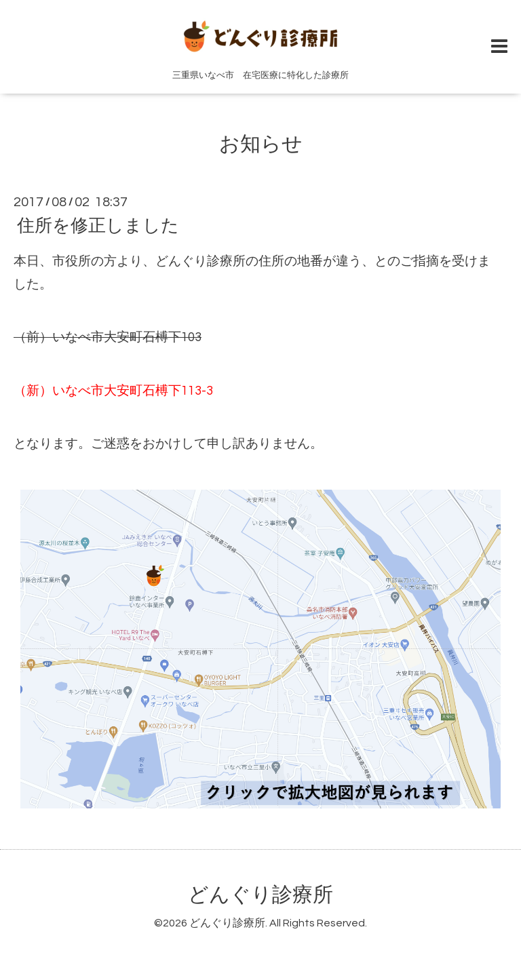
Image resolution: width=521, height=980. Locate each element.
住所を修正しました (98, 226)
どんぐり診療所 (260, 895)
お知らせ (261, 144)
